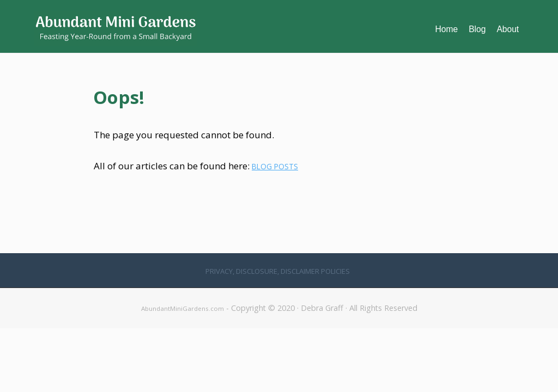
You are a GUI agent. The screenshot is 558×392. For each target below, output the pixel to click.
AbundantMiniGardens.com (183, 308)
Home (447, 29)
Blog (477, 29)
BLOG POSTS (275, 166)
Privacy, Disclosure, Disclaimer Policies (278, 271)
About (508, 29)
